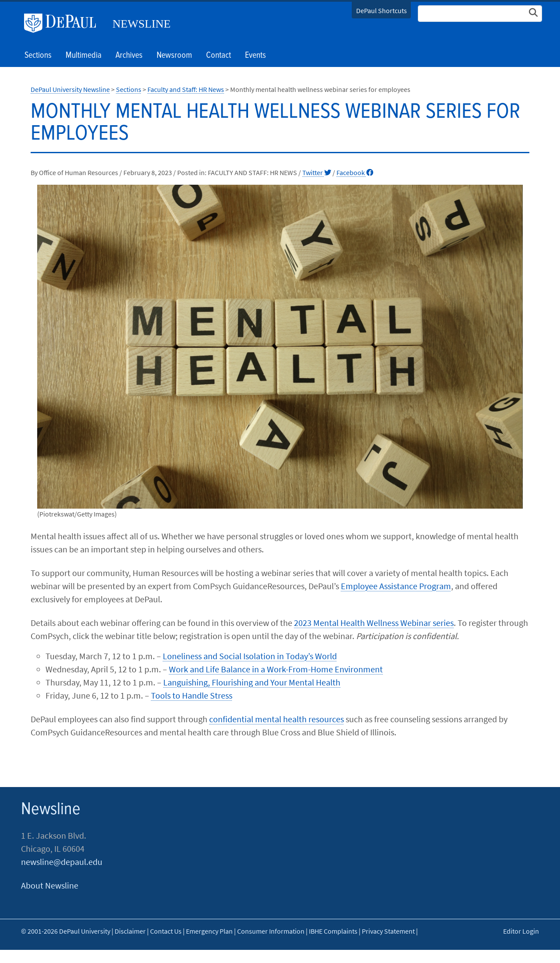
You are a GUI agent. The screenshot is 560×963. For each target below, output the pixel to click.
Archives (129, 56)
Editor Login (521, 931)
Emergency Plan (209, 931)
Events (255, 56)
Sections (129, 89)
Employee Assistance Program (396, 586)
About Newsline (50, 885)
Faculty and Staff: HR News (186, 89)
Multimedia (84, 56)
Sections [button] (38, 56)
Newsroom (174, 56)
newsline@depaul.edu (62, 862)
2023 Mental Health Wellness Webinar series (374, 623)
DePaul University (63, 23)
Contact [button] (219, 56)
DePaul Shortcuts (381, 11)
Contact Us (166, 931)
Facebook (355, 172)
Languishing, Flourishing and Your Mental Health (252, 682)
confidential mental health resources (276, 719)
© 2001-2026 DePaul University (66, 931)
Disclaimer (130, 931)
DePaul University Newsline (70, 89)
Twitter (317, 172)
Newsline (142, 24)
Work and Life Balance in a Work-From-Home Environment (276, 669)
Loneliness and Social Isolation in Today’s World (250, 656)
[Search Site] (480, 14)
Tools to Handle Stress (192, 695)
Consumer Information (271, 931)
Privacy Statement (388, 931)
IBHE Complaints (333, 931)
